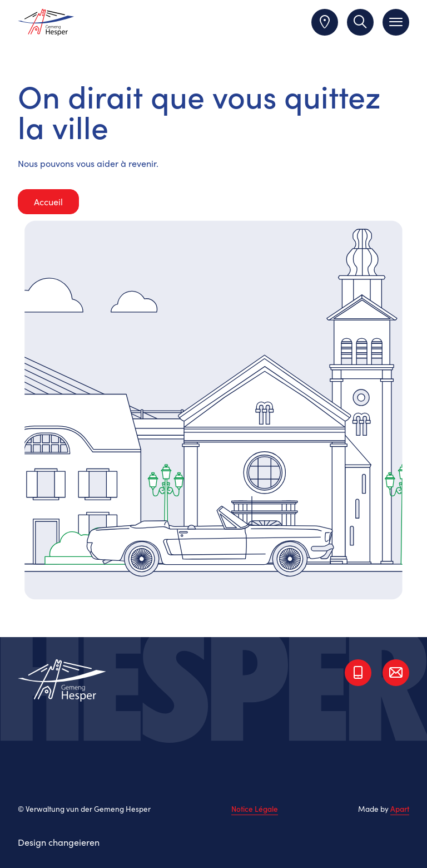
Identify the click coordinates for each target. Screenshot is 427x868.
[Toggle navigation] (396, 22)
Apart (400, 809)
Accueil (48, 201)
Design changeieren (59, 842)
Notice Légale (255, 809)
